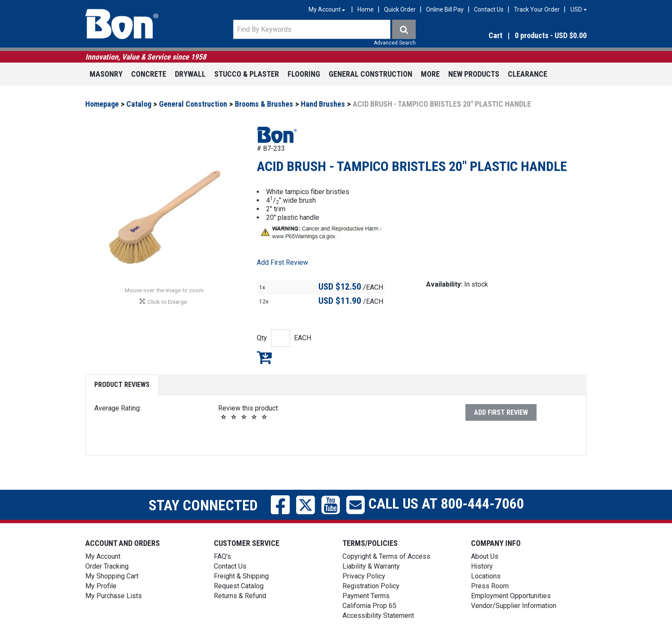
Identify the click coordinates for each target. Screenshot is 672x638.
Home (366, 9)
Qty (262, 338)
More (430, 74)
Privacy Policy (364, 576)
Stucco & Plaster (247, 74)
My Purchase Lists (114, 596)
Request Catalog (239, 586)
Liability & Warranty (371, 566)
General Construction (370, 74)
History (482, 566)
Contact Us (489, 9)
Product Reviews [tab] (122, 385)
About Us (485, 556)
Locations (486, 576)
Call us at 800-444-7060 (444, 503)
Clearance (528, 74)
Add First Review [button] (282, 262)
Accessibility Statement (378, 616)
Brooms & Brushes (264, 104)
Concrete (149, 74)
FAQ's (222, 556)
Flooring (304, 74)
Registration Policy (371, 586)
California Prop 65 (369, 606)
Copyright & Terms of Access (386, 556)
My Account (103, 556)
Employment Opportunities (511, 596)
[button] (511, 36)
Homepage (102, 104)
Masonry (106, 74)
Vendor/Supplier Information (514, 606)
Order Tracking (107, 566)
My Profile (101, 586)
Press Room (490, 586)
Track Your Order (537, 9)
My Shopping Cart (112, 576)
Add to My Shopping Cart (264, 357)
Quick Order (400, 9)
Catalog (139, 104)
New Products (474, 74)
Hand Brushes (323, 104)
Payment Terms (366, 596)
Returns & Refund (240, 596)
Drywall (190, 74)
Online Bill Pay (445, 9)
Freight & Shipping (241, 576)
